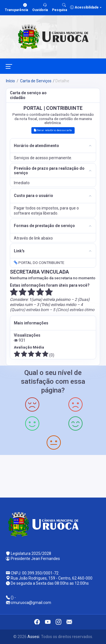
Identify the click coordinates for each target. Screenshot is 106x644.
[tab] (53, 146)
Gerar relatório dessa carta (53, 130)
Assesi (33, 637)
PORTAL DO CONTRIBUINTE (39, 263)
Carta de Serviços (35, 81)
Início (10, 81)
